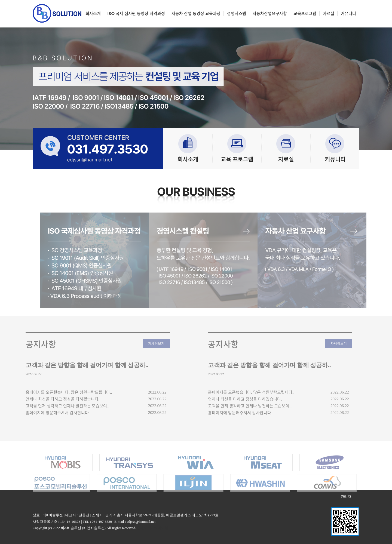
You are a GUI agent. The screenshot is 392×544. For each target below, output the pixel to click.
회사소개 (93, 13)
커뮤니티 (348, 13)
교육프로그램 (305, 13)
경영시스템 (237, 13)
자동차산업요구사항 (270, 13)
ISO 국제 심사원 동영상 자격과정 (136, 13)
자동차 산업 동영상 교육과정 (196, 13)
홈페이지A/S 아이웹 (152, 528)
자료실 (329, 13)
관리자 (346, 497)
